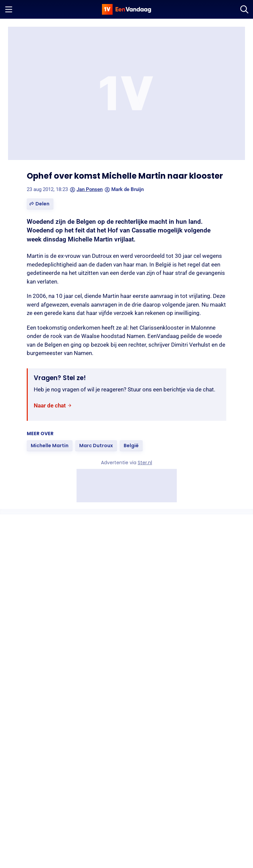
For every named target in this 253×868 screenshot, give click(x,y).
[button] (40, 204)
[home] (127, 9)
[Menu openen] (9, 9)
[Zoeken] (244, 9)
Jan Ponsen (86, 189)
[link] (53, 406)
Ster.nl (145, 463)
